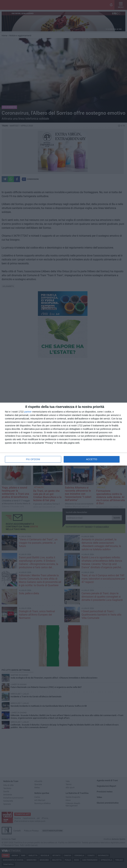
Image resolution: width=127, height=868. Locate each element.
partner (28, 412)
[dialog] (63, 434)
